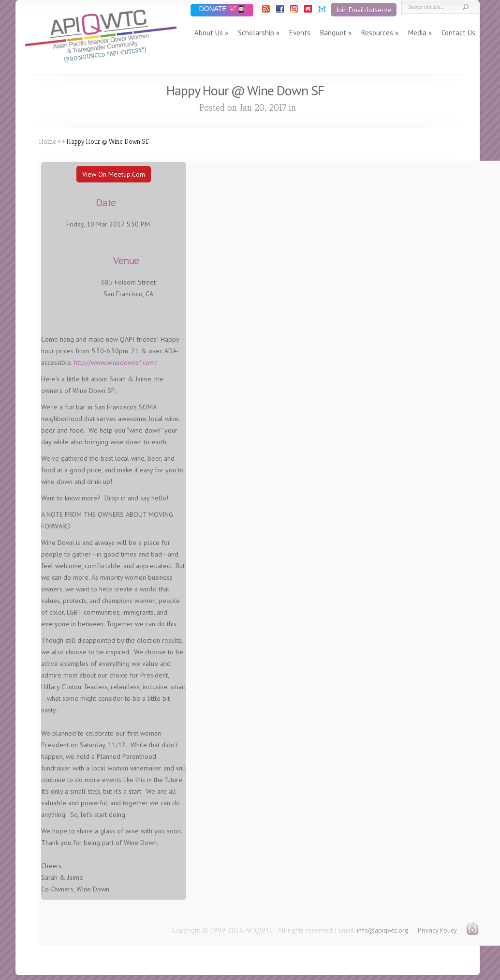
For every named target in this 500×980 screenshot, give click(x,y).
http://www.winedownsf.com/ (116, 362)
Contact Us (458, 33)
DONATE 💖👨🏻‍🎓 (222, 9)
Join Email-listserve (364, 10)
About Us (209, 33)
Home (47, 141)
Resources (377, 33)
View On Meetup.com (114, 174)
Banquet (333, 33)
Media (417, 33)
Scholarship (256, 33)
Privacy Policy (437, 930)
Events (300, 33)
